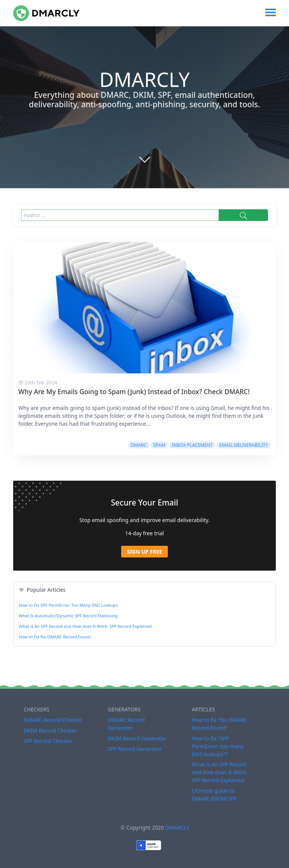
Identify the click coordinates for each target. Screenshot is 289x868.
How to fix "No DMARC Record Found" (219, 724)
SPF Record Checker (48, 741)
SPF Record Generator (135, 749)
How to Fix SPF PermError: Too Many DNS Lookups (68, 605)
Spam (159, 445)
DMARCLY (177, 828)
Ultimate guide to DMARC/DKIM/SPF (214, 795)
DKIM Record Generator (137, 738)
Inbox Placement (192, 445)
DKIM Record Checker (50, 730)
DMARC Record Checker (53, 720)
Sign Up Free (144, 552)
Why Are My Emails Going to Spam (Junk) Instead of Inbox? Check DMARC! (134, 391)
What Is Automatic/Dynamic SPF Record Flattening (68, 616)
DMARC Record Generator (126, 724)
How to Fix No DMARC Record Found (55, 637)
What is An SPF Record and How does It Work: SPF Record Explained (85, 626)
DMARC (138, 445)
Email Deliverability (244, 445)
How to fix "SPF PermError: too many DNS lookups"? (218, 746)
